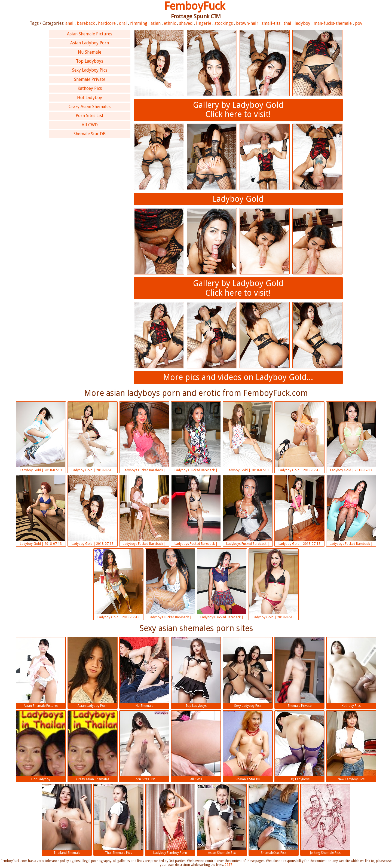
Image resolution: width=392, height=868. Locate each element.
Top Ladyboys (90, 61)
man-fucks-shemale (333, 23)
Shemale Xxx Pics (274, 820)
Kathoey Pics (90, 88)
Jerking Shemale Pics (325, 820)
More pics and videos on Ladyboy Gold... (238, 377)
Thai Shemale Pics (118, 820)
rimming (139, 23)
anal (69, 23)
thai (287, 23)
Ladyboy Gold (238, 199)
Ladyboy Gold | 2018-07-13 (41, 437)
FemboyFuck (195, 6)
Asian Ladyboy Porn (90, 43)
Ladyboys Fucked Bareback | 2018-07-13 (144, 438)
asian (156, 23)
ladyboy (302, 23)
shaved (186, 23)
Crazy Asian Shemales (90, 107)
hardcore (107, 23)
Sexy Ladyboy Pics (90, 70)
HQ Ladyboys (299, 746)
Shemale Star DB (90, 134)
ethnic (170, 23)
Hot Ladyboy (90, 98)
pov (359, 23)
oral (123, 23)
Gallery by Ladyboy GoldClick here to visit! (238, 110)
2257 (228, 865)
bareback (86, 23)
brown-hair (247, 23)
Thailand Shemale (67, 820)
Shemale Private (90, 79)
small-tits (271, 23)
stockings (224, 23)
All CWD (90, 125)
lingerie (204, 23)
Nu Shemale (90, 52)
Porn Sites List (90, 116)
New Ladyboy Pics (351, 746)
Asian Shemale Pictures (90, 34)
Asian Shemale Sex (222, 820)
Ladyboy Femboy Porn (170, 820)
